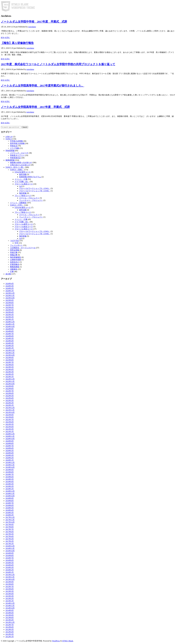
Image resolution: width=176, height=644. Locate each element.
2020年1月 (10, 460)
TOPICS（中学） (17, 205)
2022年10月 (10, 384)
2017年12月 (10, 517)
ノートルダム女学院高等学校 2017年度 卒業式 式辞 (35, 107)
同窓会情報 (15, 250)
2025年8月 (10, 303)
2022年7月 (10, 391)
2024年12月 (10, 322)
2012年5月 (10, 630)
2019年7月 (10, 474)
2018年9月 (10, 498)
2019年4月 (10, 482)
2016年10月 (10, 551)
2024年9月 (10, 329)
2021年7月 (10, 420)
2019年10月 (10, 467)
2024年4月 (10, 341)
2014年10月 (10, 608)
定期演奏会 (15, 264)
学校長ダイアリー (17, 155)
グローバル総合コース (24, 227)
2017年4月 (10, 536)
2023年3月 (10, 372)
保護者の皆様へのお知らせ (21, 163)
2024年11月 (10, 324)
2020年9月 (10, 441)
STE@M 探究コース (23, 172)
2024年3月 (10, 343)
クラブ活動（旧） (22, 182)
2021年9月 (10, 415)
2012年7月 (10, 625)
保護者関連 (10, 160)
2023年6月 (10, 365)
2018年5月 (10, 508)
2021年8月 (10, 417)
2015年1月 (10, 601)
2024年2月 (10, 346)
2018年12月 (10, 491)
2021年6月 (10, 422)
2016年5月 (10, 563)
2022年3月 (10, 400)
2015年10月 (10, 579)
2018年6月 (10, 505)
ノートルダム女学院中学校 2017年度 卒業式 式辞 (34, 22)
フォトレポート (16, 245)
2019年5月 (10, 479)
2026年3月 (10, 286)
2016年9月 (10, 553)
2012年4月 (10, 632)
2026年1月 (10, 291)
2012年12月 (10, 622)
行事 (12, 272)
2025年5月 (10, 310)
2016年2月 (10, 570)
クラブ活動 (15, 148)
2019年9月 (10, 470)
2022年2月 (10, 403)
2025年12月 (10, 293)
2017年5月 (10, 534)
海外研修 (23, 193)
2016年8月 (10, 556)
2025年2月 (10, 317)
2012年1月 (10, 637)
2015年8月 (10, 584)
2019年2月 (10, 486)
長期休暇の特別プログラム (30, 177)
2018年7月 (10, 503)
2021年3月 (10, 429)
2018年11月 (10, 494)
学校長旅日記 (15, 158)
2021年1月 (10, 432)
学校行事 (14, 252)
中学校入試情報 (16, 141)
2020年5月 (10, 451)
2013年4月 (10, 620)
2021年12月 (10, 408)
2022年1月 (10, 405)
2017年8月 (10, 527)
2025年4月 (10, 312)
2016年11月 (10, 548)
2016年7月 (10, 558)
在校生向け (15, 262)
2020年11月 (10, 436)
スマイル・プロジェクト (29, 198)
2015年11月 (10, 577)
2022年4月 (10, 398)
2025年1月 (10, 319)
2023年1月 (10, 377)
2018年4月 (10, 510)
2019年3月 (10, 484)
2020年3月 (10, 455)
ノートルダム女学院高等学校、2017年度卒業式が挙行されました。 (43, 86)
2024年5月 (10, 338)
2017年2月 (10, 541)
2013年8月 (10, 618)
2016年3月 (10, 567)
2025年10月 (10, 298)
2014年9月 (10, 610)
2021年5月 (10, 424)
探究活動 (23, 174)
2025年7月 (10, 305)
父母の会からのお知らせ (20, 165)
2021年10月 (10, 412)
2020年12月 (10, 434)
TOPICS (9, 139)
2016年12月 (10, 546)
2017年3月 (10, 539)
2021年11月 (10, 410)
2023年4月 (10, 369)
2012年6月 (10, 627)
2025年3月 (10, 315)
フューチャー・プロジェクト (31, 200)
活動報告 (14, 269)
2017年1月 (10, 544)
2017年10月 (10, 522)
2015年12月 (10, 575)
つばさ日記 (15, 241)
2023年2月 (10, 374)
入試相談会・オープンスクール (23, 248)
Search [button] (25, 127)
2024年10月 (10, 327)
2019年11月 (10, 465)
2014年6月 (10, 613)
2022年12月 (10, 379)
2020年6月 (10, 448)
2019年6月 (10, 477)
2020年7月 (10, 446)
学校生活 (14, 146)
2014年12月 (10, 603)
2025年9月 (10, 300)
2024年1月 (10, 348)
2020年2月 (10, 458)
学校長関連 (10, 151)
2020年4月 (10, 453)
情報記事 (14, 255)
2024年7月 (10, 334)
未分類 (8, 274)
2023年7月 (10, 362)
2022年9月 (10, 386)
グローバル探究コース (24, 224)
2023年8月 (10, 360)
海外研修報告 (15, 257)
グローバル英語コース (24, 184)
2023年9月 (10, 358)
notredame (32, 27)
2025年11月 (10, 296)
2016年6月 (10, 560)
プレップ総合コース (23, 196)
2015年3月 (10, 596)
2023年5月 (10, 367)
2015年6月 (10, 589)
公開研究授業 (15, 260)
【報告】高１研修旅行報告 (17, 43)
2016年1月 (10, 572)
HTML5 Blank (68, 641)
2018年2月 (10, 515)
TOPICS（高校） (17, 170)
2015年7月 (10, 587)
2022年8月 (10, 389)
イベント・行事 (21, 179)
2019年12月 (10, 463)
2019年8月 (10, 472)
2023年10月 (10, 355)
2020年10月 (10, 439)
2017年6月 (10, 532)
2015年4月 (10, 594)
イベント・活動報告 (18, 203)
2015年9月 (10, 582)
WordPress (56, 641)
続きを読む (5, 38)
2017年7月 (10, 529)
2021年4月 (10, 427)
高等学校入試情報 (17, 143)
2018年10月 (10, 496)
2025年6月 (10, 307)
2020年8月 (10, 443)
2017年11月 (10, 520)
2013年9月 (10, 615)
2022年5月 (10, 396)
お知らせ (9, 137)
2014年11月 (10, 606)
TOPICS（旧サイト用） (15, 167)
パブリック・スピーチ (19, 153)
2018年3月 (10, 513)
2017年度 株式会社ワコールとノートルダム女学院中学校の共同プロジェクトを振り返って (58, 64)
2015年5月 (10, 591)
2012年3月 (10, 634)
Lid (20, 186)
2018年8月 (10, 501)
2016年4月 (10, 565)
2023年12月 (10, 350)
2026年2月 (10, 288)
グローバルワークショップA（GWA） (35, 188)
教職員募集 (15, 267)
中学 (16, 243)
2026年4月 (10, 284)
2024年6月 (10, 336)
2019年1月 (10, 489)
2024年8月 (10, 331)
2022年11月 (10, 381)
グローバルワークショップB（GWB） (35, 191)
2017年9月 (10, 525)
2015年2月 (10, 599)
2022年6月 (10, 393)
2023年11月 (10, 353)
